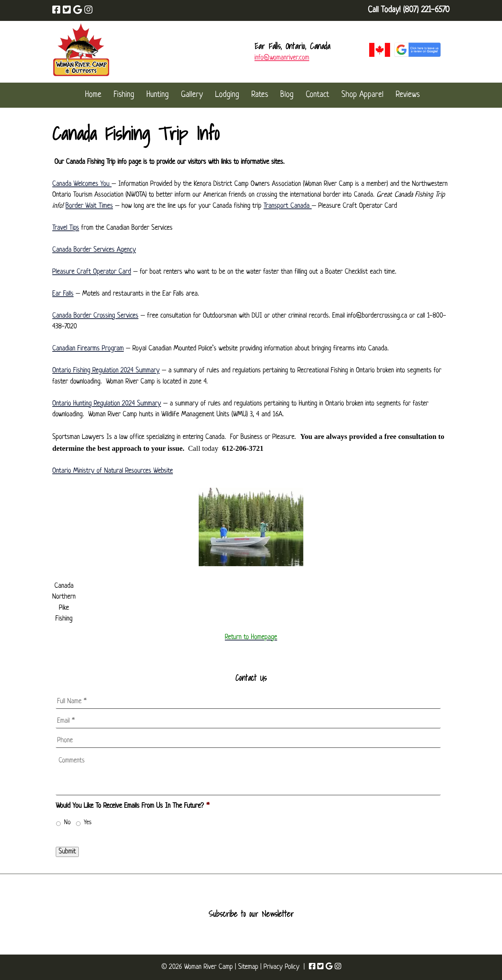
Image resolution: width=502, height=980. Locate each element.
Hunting (158, 95)
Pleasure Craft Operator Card (92, 272)
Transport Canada (288, 206)
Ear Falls (63, 294)
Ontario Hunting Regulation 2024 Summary (107, 404)
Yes (88, 823)
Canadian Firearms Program (88, 349)
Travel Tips (66, 228)
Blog (287, 95)
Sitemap (248, 967)
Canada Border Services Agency (94, 250)
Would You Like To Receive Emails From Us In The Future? (132, 806)
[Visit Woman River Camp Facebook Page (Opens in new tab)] (56, 11)
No (67, 823)
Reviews (408, 95)
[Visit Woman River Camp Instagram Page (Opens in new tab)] (88, 11)
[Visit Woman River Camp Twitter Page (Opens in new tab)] (67, 11)
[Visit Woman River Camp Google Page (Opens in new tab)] (78, 11)
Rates (260, 95)
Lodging (227, 95)
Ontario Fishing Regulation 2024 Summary (106, 371)
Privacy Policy (282, 967)
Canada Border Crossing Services (95, 316)
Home (93, 95)
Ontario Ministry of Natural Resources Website (113, 471)
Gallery (192, 95)
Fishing (124, 95)
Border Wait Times (89, 206)
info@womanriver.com (282, 58)
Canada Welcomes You (82, 184)
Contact (317, 95)
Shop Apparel (362, 95)
